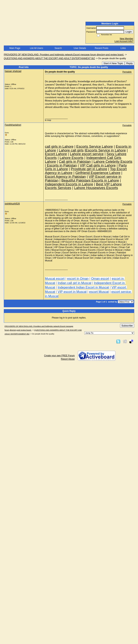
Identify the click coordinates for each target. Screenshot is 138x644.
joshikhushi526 (12, 204)
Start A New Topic (113, 63)
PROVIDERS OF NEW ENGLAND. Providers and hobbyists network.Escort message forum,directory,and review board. (64, 55)
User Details (80, 48)
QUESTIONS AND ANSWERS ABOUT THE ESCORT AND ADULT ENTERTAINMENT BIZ (49, 58)
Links (123, 48)
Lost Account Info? (124, 41)
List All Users (36, 48)
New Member (127, 39)
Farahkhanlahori (13, 125)
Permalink (127, 72)
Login (129, 32)
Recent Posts (102, 48)
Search (58, 48)
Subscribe (127, 326)
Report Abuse (68, 359)
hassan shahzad (13, 71)
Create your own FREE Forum (59, 356)
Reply (129, 63)
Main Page (15, 48)
